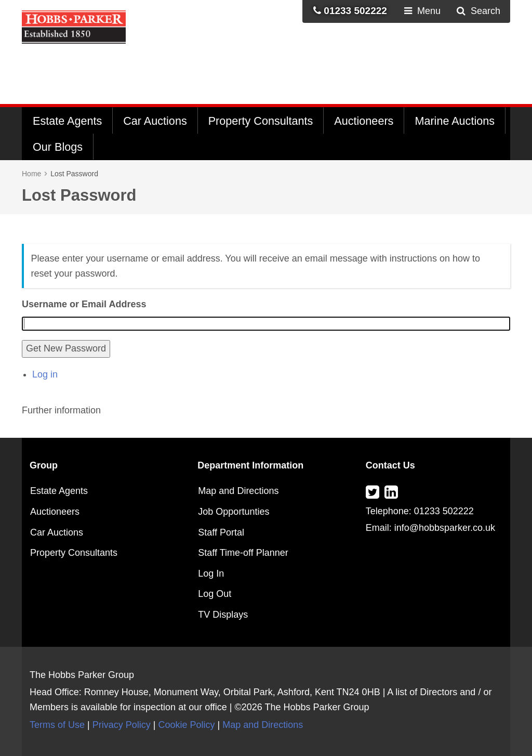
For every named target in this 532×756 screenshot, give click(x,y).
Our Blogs (58, 147)
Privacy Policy (122, 725)
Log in (45, 374)
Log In (211, 573)
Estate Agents (67, 121)
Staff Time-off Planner (243, 553)
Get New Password (66, 348)
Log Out (215, 594)
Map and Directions (238, 491)
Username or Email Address (84, 304)
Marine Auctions (455, 121)
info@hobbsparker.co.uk (445, 528)
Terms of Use (57, 725)
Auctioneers (364, 121)
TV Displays (223, 615)
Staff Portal (221, 532)
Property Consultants (261, 121)
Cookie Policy (186, 725)
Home (31, 174)
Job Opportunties (234, 512)
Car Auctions (155, 121)
